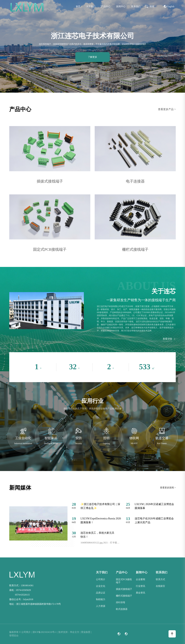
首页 (78, 6)
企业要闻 (140, 579)
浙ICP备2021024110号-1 (45, 632)
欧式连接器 (122, 609)
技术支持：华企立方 (69, 632)
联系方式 (160, 579)
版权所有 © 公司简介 (21, 632)
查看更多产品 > (167, 109)
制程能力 (101, 599)
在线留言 (160, 586)
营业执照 (86, 632)
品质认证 (101, 593)
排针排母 (121, 602)
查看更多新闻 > (168, 488)
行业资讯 (140, 586)
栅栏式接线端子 (124, 596)
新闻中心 (121, 6)
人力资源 (101, 606)
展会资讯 (140, 593)
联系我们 (136, 6)
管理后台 (14, 636)
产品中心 (106, 6)
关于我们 (91, 6)
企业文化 (101, 586)
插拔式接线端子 (124, 589)
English (169, 7)
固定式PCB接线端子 (124, 581)
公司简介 (101, 579)
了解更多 (92, 57)
